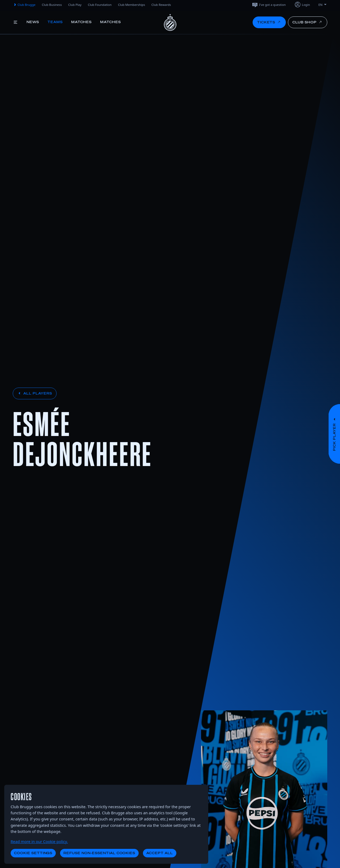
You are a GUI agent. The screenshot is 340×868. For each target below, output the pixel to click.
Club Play (75, 5)
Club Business (52, 5)
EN (323, 5)
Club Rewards (161, 5)
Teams (55, 22)
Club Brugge (24, 5)
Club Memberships (131, 5)
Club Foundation (100, 5)
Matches (82, 22)
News (33, 22)
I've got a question (269, 5)
